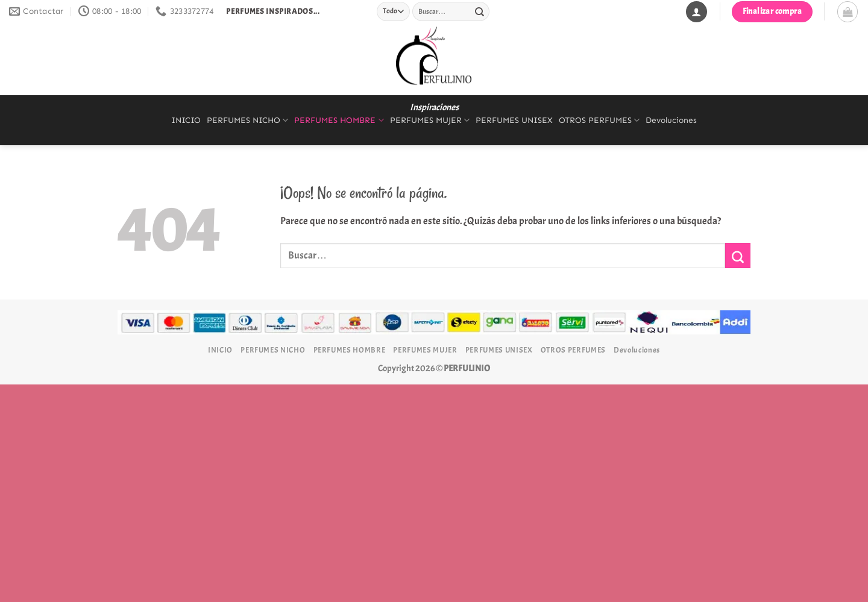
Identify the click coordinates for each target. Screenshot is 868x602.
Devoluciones (671, 120)
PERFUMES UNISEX (514, 120)
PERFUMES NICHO (247, 120)
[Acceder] (696, 12)
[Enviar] (479, 11)
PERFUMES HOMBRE (339, 120)
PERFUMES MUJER (430, 120)
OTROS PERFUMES (599, 120)
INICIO (186, 120)
